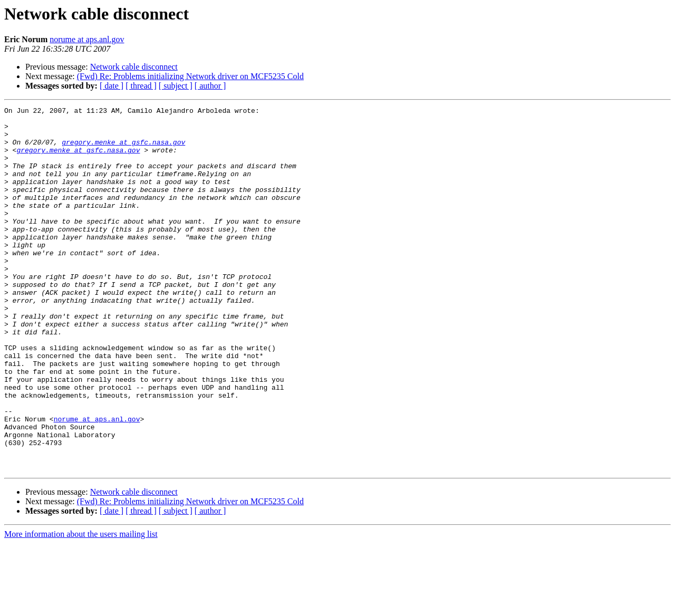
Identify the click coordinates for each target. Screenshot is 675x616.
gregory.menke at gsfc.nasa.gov (123, 150)
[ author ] (210, 86)
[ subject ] (176, 86)
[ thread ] (141, 86)
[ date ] (112, 86)
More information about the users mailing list (81, 607)
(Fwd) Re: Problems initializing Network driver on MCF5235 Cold (190, 76)
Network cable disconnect (134, 67)
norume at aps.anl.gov (87, 39)
